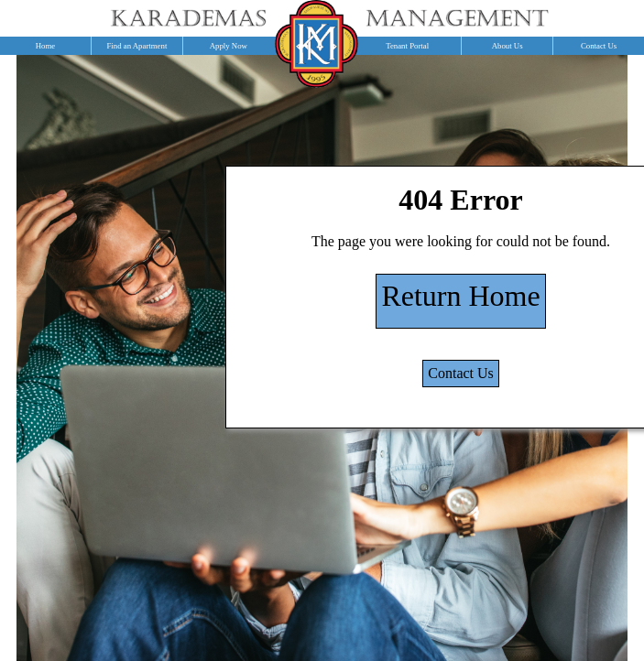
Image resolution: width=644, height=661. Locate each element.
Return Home (460, 296)
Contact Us (461, 373)
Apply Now (229, 46)
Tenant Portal (407, 46)
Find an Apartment (136, 46)
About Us (508, 46)
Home (46, 46)
